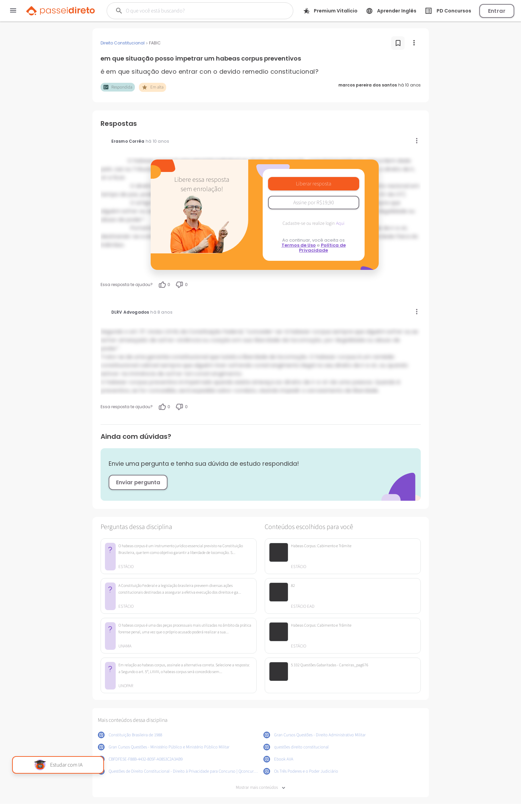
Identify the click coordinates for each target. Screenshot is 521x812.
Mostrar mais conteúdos (260, 788)
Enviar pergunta (138, 482)
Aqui (340, 223)
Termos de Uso (299, 245)
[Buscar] (192, 11)
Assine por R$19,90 (314, 203)
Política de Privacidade (322, 248)
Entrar (497, 11)
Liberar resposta (314, 184)
